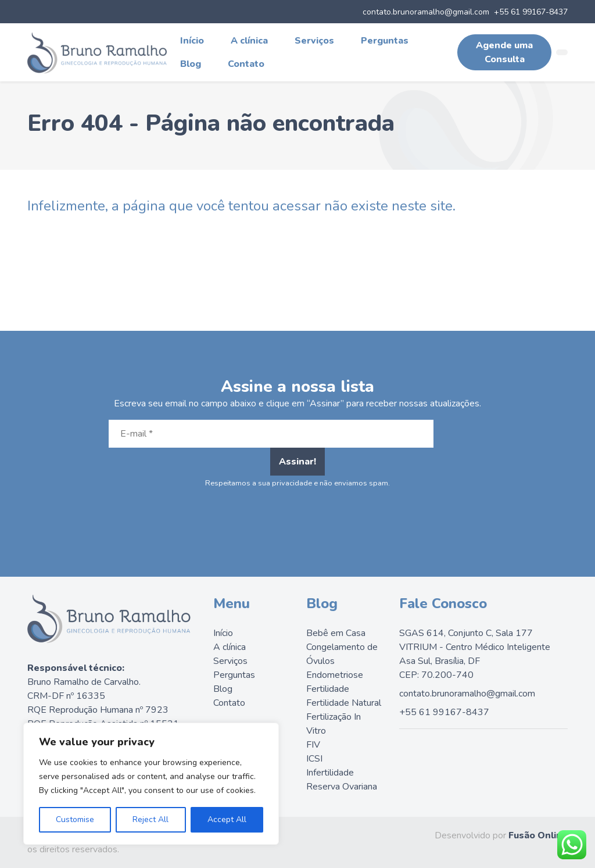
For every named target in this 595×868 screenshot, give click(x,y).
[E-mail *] (271, 434)
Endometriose (335, 675)
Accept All (227, 819)
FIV (313, 745)
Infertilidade (330, 773)
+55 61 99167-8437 (531, 12)
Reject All (150, 819)
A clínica (249, 41)
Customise (75, 819)
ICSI (314, 759)
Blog (191, 64)
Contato (246, 64)
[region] (151, 784)
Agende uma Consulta (504, 52)
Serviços (314, 41)
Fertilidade (328, 689)
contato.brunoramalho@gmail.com (426, 12)
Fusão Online (538, 835)
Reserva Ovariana (342, 787)
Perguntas (385, 41)
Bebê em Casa (336, 633)
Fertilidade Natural (344, 703)
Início (192, 41)
